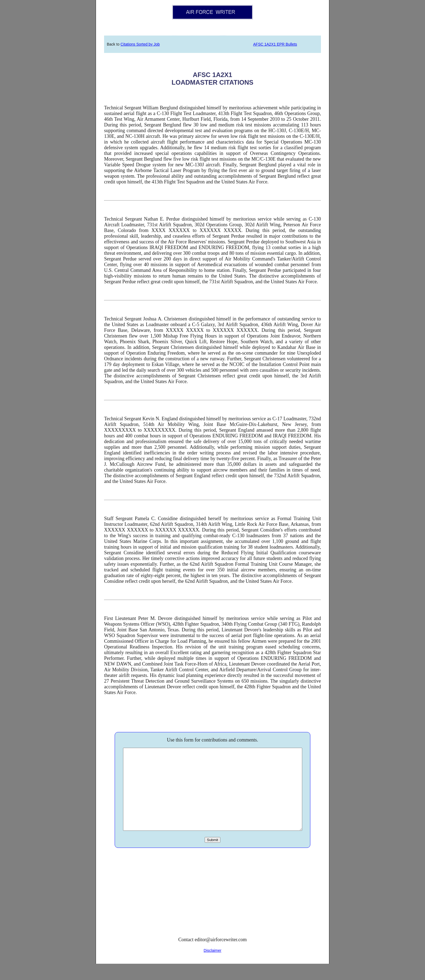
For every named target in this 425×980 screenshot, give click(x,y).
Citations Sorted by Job (140, 44)
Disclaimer (212, 967)
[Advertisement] (212, 910)
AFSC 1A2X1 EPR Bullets (275, 44)
